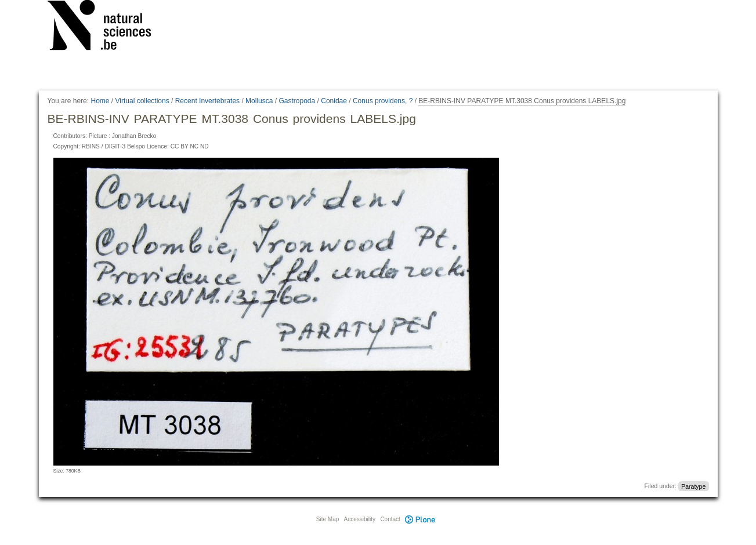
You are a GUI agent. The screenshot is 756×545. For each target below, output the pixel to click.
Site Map (328, 519)
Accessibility (360, 519)
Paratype (693, 486)
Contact (390, 519)
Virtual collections (142, 101)
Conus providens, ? (383, 101)
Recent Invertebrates (207, 101)
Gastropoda (297, 101)
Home (100, 101)
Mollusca (259, 101)
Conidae (334, 101)
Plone (421, 519)
